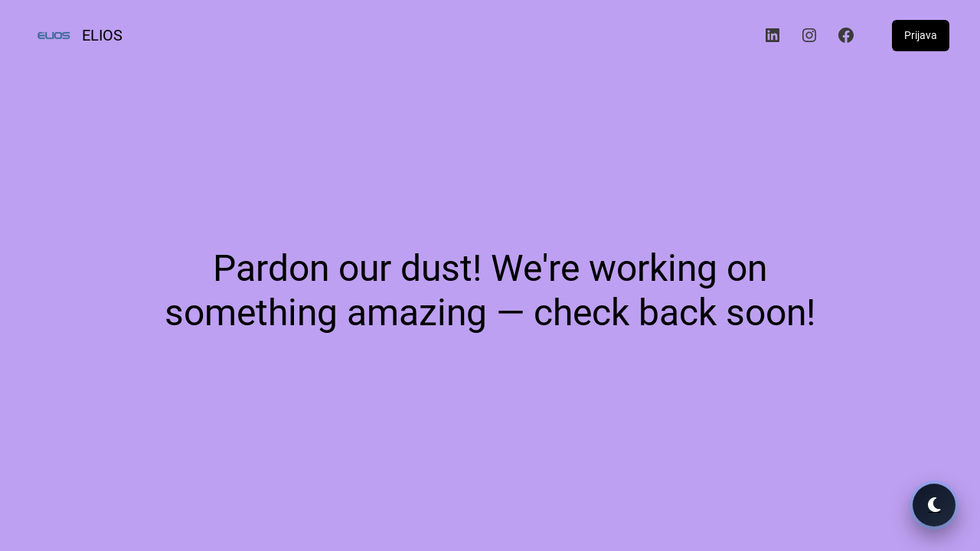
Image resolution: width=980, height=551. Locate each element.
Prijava (921, 35)
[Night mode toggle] (934, 505)
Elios (102, 35)
